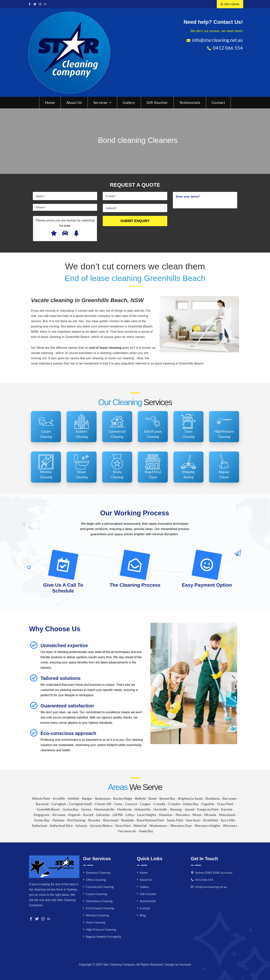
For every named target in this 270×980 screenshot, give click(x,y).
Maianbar (166, 815)
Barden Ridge (123, 799)
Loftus (130, 815)
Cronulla (159, 804)
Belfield (140, 799)
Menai (197, 815)
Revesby (94, 820)
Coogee (145, 804)
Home (50, 102)
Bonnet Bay (167, 799)
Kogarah (74, 815)
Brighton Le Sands (190, 799)
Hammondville (104, 809)
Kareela (227, 809)
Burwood (42, 804)
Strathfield (210, 820)
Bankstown (103, 799)
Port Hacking (76, 820)
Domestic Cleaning (98, 872)
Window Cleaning (97, 915)
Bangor (87, 799)
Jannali (189, 809)
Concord (131, 804)
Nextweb (185, 964)
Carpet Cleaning (96, 894)
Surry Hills (228, 820)
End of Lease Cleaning (100, 908)
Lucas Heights (146, 815)
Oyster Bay (42, 820)
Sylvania (81, 826)
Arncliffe (59, 799)
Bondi (153, 799)
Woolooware (158, 826)
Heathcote (124, 809)
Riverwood (111, 820)
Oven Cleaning (95, 922)
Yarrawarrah (127, 831)
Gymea (86, 809)
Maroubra (183, 815)
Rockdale (127, 820)
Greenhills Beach (48, 809)
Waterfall (140, 826)
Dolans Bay (191, 804)
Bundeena (213, 799)
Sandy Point (175, 820)
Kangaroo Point (208, 809)
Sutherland (39, 826)
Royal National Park (150, 820)
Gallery (129, 102)
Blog (143, 915)
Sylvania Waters (101, 826)
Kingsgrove (42, 815)
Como (118, 804)
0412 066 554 (204, 880)
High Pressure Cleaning (101, 929)
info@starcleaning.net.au (211, 887)
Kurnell (88, 815)
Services (102, 102)
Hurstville (160, 809)
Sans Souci (193, 820)
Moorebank (227, 815)
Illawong (176, 809)
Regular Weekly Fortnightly (103, 936)
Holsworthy (143, 809)
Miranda (210, 815)
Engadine (208, 804)
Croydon (174, 804)
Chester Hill (103, 804)
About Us (74, 102)
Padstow (58, 820)
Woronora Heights (207, 826)
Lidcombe (103, 815)
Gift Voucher (157, 102)
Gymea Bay (71, 809)
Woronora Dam (181, 826)
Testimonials (190, 102)
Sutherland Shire (61, 826)
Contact (218, 102)
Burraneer (230, 799)
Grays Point (225, 804)
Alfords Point (41, 799)
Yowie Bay (146, 831)
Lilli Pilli (118, 815)
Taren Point (123, 826)
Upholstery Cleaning (99, 901)
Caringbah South (80, 804)
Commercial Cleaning (100, 887)
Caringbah (59, 804)
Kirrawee (59, 815)
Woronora (230, 826)
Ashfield (73, 799)
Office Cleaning (96, 880)
